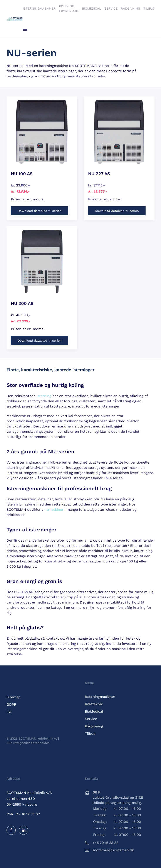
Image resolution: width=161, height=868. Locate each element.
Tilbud (149, 8)
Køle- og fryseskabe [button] (69, 8)
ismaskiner (55, 510)
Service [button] (111, 8)
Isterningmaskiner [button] (39, 8)
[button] (25, 29)
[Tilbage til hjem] (15, 19)
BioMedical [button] (92, 8)
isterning (44, 396)
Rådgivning (130, 8)
